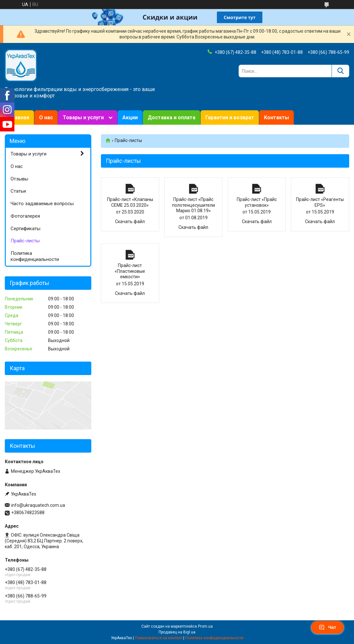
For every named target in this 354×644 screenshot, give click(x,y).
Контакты (276, 117)
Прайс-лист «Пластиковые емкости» (130, 255)
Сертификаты (25, 229)
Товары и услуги (83, 117)
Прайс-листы (25, 241)
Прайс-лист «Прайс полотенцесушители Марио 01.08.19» (193, 189)
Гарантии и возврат (230, 117)
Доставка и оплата (172, 117)
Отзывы (19, 179)
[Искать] (340, 71)
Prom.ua (205, 626)
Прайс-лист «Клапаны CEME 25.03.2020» (130, 189)
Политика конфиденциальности (35, 256)
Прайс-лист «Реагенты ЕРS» (320, 189)
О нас (46, 117)
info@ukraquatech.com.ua (38, 505)
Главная (19, 117)
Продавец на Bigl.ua (177, 632)
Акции (130, 117)
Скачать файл (130, 222)
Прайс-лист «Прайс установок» (257, 189)
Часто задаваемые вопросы (42, 204)
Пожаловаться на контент (159, 638)
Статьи (18, 191)
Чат (327, 627)
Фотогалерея (25, 216)
